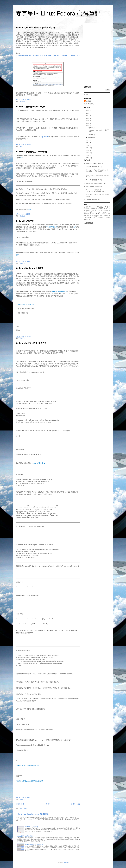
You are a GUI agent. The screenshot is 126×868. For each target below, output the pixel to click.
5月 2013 (91, 135)
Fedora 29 (95, 212)
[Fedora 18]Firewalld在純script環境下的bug (36, 28)
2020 (88, 118)
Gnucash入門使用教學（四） (94, 180)
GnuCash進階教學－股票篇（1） (35, 844)
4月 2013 (91, 137)
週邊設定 (94, 209)
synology (100, 218)
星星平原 (89, 101)
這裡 (22, 158)
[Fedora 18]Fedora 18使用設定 (29, 268)
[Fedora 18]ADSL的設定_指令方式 (31, 343)
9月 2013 (91, 128)
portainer (94, 215)
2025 (88, 111)
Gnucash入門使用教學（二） (94, 200)
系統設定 (22, 102)
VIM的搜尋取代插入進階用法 (25, 836)
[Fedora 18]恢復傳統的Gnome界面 (31, 152)
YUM (75, 227)
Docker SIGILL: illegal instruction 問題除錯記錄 (32, 814)
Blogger (66, 862)
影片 (30, 209)
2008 (88, 150)
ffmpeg (102, 212)
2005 (88, 158)
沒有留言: (28, 100)
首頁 (48, 804)
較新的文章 (20, 804)
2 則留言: (28, 214)
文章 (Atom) (23, 808)
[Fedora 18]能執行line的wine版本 (31, 107)
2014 (88, 123)
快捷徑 (93, 207)
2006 (88, 155)
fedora (88, 212)
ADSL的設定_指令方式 (26, 304)
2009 (88, 148)
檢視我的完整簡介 (89, 104)
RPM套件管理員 (51, 227)
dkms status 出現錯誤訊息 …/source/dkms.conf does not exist (96, 191)
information (95, 214)
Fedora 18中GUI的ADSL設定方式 (28, 766)
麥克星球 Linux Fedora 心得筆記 (58, 13)
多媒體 (86, 207)
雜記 (21, 147)
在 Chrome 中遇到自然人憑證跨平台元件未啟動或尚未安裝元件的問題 (98, 171)
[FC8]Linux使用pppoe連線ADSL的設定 (29, 781)
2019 (88, 121)
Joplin (109, 214)
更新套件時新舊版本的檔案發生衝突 (96, 183)
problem (100, 215)
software (88, 217)
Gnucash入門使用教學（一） (34, 826)
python (106, 215)
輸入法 (101, 209)
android (92, 210)
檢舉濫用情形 (89, 223)
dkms (104, 210)
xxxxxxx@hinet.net (39, 463)
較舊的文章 (76, 804)
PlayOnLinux (45, 137)
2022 (88, 113)
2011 (88, 143)
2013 (88, 126)
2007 (88, 153)
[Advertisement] (97, 54)
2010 (88, 145)
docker (108, 210)
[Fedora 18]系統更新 (25, 221)
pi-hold (88, 215)
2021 (88, 116)
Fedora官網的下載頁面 (59, 291)
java (104, 214)
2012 (88, 140)
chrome (98, 210)
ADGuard (86, 210)
